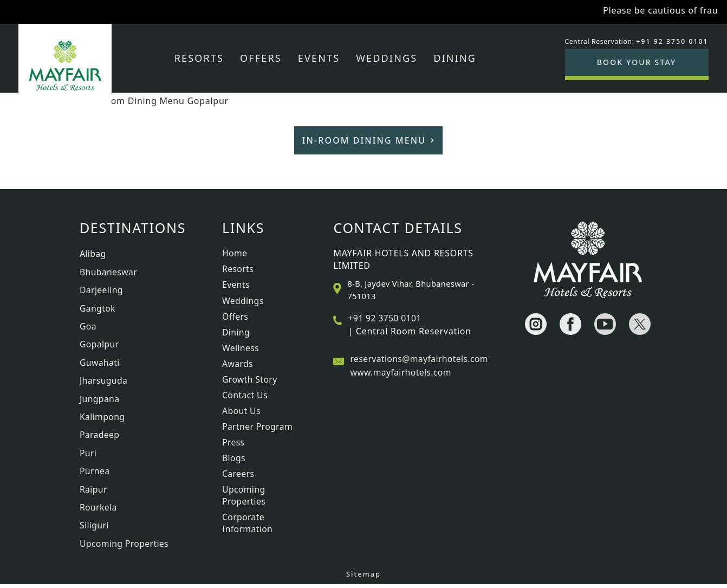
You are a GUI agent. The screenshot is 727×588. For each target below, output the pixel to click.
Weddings (387, 58)
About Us (242, 411)
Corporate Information (248, 523)
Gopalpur (100, 345)
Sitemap (363, 578)
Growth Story (250, 379)
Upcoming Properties (125, 547)
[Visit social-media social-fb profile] (570, 324)
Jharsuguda (104, 382)
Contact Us (245, 395)
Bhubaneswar (109, 272)
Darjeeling (102, 290)
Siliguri (95, 529)
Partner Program (258, 427)
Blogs (234, 458)
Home (235, 253)
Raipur (94, 492)
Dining (455, 58)
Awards (238, 364)
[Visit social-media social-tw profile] (640, 324)
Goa (88, 327)
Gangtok (98, 309)
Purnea (95, 474)
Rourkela (99, 511)
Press (233, 442)
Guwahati (100, 364)
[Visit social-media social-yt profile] (605, 324)
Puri (88, 455)
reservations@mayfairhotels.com (420, 359)
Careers (238, 474)
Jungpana (100, 400)
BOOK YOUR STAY (637, 62)
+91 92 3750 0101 (385, 318)
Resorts (199, 58)
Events (319, 58)
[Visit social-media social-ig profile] (536, 324)
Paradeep (100, 437)
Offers (261, 58)
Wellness (241, 348)
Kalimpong (103, 419)
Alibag (93, 254)
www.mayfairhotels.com (401, 372)
